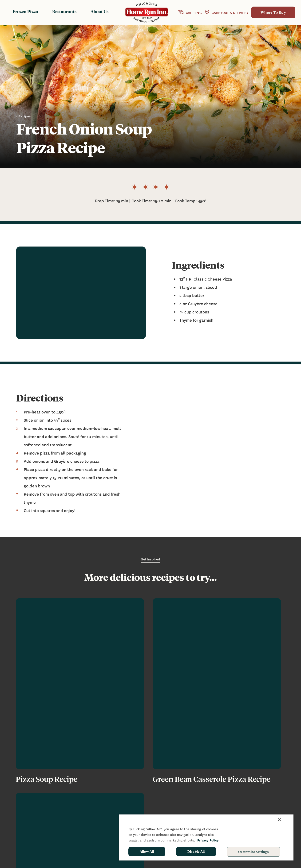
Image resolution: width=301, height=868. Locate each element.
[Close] (279, 820)
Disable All (196, 851)
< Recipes (24, 116)
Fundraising (259, 794)
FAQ (208, 801)
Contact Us (214, 808)
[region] (206, 837)
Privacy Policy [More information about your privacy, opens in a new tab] (208, 840)
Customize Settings (253, 852)
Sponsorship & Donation (270, 801)
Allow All (147, 851)
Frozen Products (162, 794)
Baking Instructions (164, 808)
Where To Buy (273, 12)
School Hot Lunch (264, 808)
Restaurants (64, 11)
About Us (99, 11)
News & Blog (216, 794)
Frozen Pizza (25, 11)
